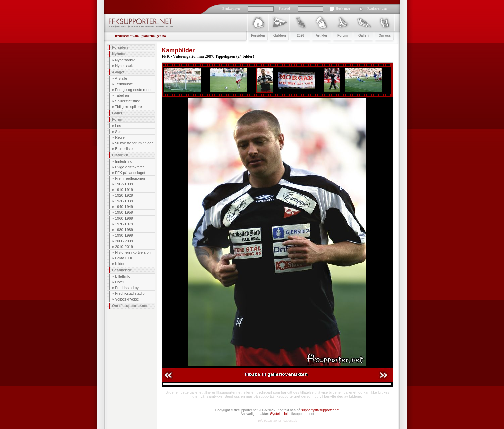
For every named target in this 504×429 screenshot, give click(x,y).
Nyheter (119, 54)
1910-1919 (124, 190)
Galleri (118, 113)
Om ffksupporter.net (130, 306)
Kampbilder (178, 50)
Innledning (124, 161)
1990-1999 (124, 235)
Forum (118, 119)
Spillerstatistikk (127, 101)
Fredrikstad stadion (131, 293)
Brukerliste (124, 149)
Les (118, 126)
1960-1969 (124, 218)
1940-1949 (124, 207)
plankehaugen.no (153, 36)
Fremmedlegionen (130, 178)
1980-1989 (124, 230)
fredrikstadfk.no (127, 36)
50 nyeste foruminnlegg (134, 143)
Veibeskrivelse (127, 299)
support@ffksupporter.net (320, 410)
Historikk (120, 155)
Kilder (120, 264)
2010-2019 (124, 247)
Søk (118, 132)
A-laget (118, 72)
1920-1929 (124, 195)
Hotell (120, 282)
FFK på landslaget (130, 173)
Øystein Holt (279, 414)
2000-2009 (124, 241)
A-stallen (122, 78)
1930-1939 (124, 201)
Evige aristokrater (130, 167)
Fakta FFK (124, 258)
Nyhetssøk (124, 66)
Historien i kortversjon (133, 252)
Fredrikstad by (127, 288)
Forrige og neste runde (134, 90)
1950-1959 (124, 212)
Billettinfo (123, 276)
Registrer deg (377, 9)
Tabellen (122, 95)
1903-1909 (124, 184)
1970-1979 (124, 224)
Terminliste (124, 84)
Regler (120, 137)
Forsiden (120, 47)
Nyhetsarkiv (125, 60)
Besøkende (122, 270)
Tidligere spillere (129, 107)
